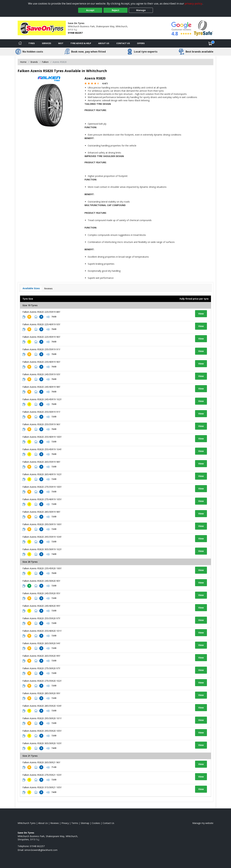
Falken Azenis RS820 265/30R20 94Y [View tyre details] (41, 643)
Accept (90, 10)
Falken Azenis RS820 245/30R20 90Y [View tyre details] (41, 581)
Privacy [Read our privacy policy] (65, 823)
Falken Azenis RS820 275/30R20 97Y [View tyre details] (41, 668)
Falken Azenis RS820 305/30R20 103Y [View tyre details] (42, 743)
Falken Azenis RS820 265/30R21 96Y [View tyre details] (41, 762)
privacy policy (193, 3)
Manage (141, 10)
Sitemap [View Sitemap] (85, 823)
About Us (104, 43)
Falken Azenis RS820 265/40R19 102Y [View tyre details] (42, 474)
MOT (61, 43)
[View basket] (210, 43)
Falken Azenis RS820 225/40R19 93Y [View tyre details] (41, 324)
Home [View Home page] (23, 62)
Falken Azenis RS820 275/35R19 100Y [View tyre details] (42, 487)
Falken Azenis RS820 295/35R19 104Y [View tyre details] (42, 537)
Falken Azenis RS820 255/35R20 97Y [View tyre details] (41, 618)
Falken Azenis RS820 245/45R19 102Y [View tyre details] (42, 399)
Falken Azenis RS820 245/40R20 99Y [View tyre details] (41, 606)
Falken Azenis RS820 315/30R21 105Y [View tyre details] (42, 787)
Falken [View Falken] (45, 62)
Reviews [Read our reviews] (55, 823)
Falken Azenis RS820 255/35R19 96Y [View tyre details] (41, 424)
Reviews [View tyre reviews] (48, 288)
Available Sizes (31, 288)
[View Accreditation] (203, 28)
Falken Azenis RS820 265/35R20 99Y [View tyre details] (41, 656)
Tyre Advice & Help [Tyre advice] (81, 43)
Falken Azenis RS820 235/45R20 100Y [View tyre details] (42, 568)
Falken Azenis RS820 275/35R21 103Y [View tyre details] (42, 775)
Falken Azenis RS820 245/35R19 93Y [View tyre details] (41, 374)
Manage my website (203, 823)
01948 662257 (75, 33)
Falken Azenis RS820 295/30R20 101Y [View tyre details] (42, 718)
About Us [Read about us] (43, 823)
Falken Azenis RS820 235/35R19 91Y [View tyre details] (41, 349)
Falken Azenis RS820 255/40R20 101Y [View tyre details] (42, 631)
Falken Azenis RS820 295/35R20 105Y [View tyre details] (42, 731)
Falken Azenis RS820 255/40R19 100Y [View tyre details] (42, 437)
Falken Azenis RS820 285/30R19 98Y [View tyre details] (41, 512)
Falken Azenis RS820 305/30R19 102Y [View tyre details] (42, 549)
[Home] (20, 43)
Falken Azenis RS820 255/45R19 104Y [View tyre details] (42, 449)
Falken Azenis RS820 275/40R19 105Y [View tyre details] (42, 499)
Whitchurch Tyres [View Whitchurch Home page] (27, 823)
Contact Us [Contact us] (123, 43)
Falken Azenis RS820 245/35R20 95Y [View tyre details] (41, 593)
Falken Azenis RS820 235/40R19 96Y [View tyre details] (41, 362)
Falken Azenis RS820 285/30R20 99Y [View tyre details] (41, 693)
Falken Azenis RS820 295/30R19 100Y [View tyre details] (42, 524)
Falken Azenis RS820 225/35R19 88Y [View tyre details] (41, 312)
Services (47, 43)
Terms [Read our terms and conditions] (75, 823)
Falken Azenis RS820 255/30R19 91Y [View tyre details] (41, 412)
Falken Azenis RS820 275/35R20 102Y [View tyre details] (42, 681)
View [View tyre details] (201, 314)
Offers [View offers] (141, 43)
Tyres (32, 43)
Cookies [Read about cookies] (96, 823)
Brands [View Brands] (34, 62)
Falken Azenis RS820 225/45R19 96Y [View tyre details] (41, 337)
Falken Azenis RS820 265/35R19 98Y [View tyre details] (41, 462)
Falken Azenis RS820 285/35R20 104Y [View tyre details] (42, 706)
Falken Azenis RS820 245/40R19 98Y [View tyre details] (41, 387)
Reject (116, 10)
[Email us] (41, 850)
